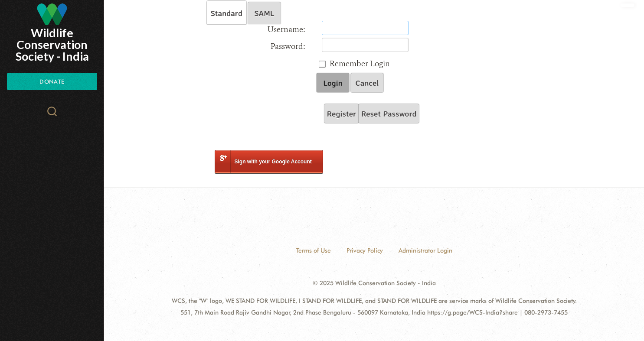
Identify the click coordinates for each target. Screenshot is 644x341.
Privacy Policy (365, 250)
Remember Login (360, 64)
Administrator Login (425, 250)
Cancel (367, 83)
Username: (286, 29)
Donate (52, 81)
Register (342, 114)
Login (333, 83)
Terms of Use (314, 250)
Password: (288, 46)
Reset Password (389, 114)
